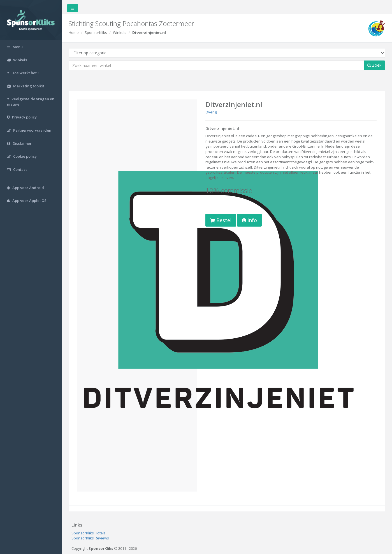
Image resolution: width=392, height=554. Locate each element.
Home (74, 32)
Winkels (120, 32)
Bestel (221, 220)
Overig (211, 112)
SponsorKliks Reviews (90, 538)
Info (249, 220)
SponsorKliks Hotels (89, 533)
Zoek (374, 65)
